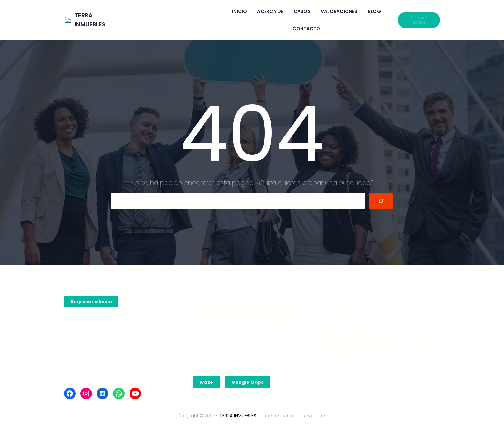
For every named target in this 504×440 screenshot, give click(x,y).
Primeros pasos (419, 20)
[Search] (381, 201)
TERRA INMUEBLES (238, 416)
